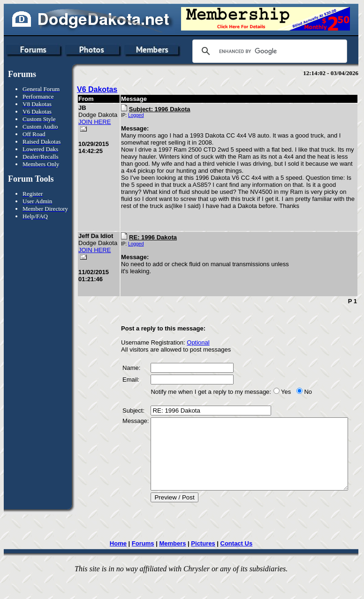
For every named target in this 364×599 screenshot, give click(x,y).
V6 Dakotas (97, 89)
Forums (146, 565)
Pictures (206, 565)
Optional (188, 350)
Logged (125, 115)
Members (176, 565)
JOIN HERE (87, 132)
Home (121, 565)
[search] (268, 51)
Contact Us (239, 565)
